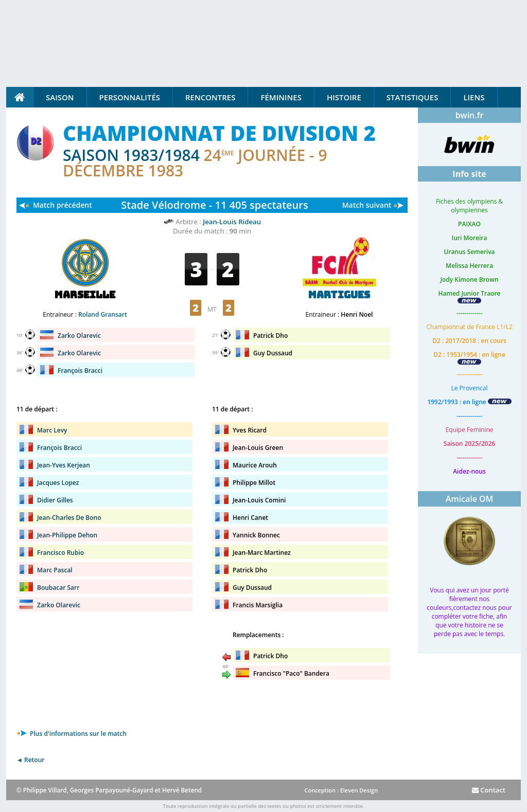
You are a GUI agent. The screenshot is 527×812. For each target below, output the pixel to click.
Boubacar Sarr (58, 588)
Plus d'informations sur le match (72, 734)
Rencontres (210, 97)
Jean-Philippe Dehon (67, 535)
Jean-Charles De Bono (69, 518)
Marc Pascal (55, 570)
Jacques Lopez (58, 483)
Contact (489, 790)
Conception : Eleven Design (341, 790)
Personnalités (130, 97)
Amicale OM (470, 499)
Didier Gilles (55, 500)
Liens (474, 97)
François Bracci (80, 371)
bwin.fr (470, 115)
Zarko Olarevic (79, 336)
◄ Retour (30, 760)
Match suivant (367, 205)
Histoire (344, 97)
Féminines (281, 97)
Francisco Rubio (60, 553)
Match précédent (63, 205)
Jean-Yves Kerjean (64, 465)
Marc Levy (52, 430)
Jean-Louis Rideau (232, 222)
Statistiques (412, 97)
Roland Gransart (103, 314)
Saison (60, 97)
